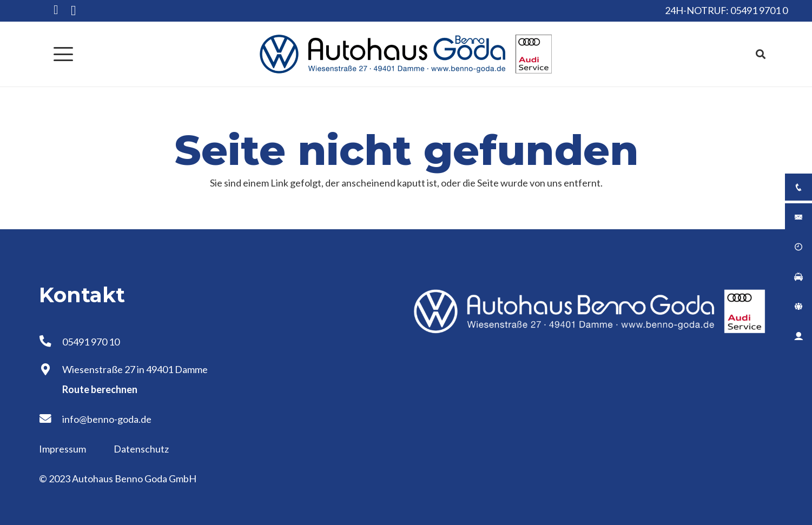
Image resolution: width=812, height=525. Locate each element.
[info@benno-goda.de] (51, 419)
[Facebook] (56, 10)
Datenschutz (141, 449)
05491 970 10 (91, 342)
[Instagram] (73, 11)
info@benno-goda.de (107, 419)
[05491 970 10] (51, 342)
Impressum (63, 449)
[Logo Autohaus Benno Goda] (406, 54)
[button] (64, 54)
